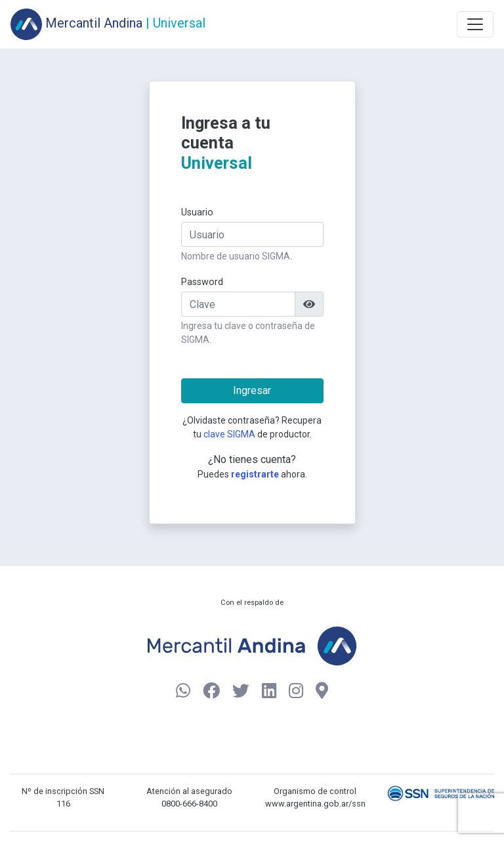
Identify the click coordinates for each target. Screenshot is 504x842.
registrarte (255, 474)
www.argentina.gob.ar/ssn (315, 804)
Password (202, 282)
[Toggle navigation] (475, 24)
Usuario (197, 212)
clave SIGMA (229, 434)
